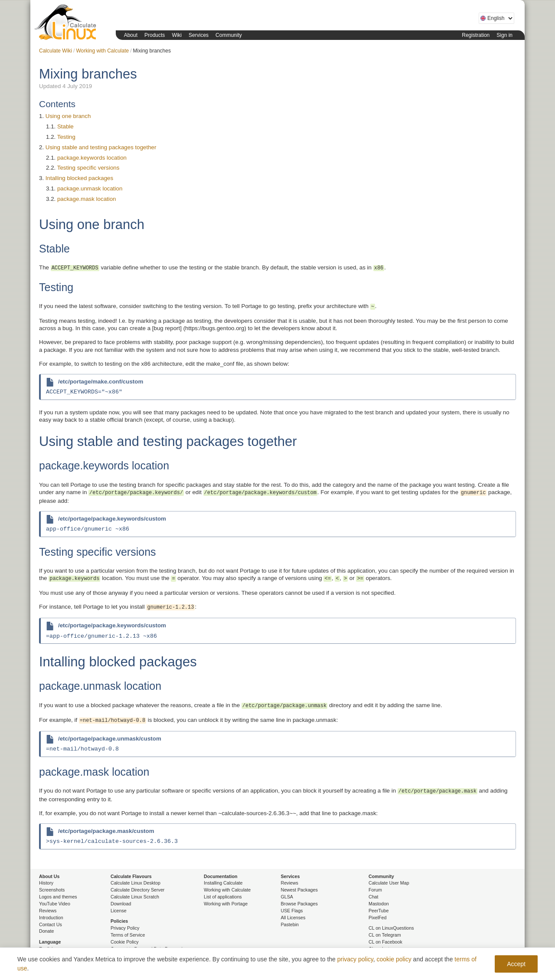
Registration (476, 35)
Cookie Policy (125, 942)
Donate (46, 931)
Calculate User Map (389, 883)
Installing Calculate (223, 883)
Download (121, 904)
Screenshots (52, 890)
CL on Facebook (385, 942)
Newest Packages (299, 890)
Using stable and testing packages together (101, 147)
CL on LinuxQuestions (391, 928)
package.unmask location (90, 188)
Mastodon (379, 904)
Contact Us (51, 924)
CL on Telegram (385, 935)
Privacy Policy (125, 928)
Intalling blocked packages (79, 178)
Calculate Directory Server (137, 890)
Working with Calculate (102, 51)
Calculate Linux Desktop (135, 883)
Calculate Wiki (55, 51)
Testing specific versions (88, 168)
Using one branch (68, 116)
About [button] (131, 35)
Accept (516, 964)
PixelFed (377, 918)
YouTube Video (55, 904)
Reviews (48, 911)
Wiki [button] (177, 35)
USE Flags (292, 911)
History (46, 883)
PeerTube (379, 911)
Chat (374, 897)
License (119, 911)
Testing (66, 137)
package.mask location (87, 199)
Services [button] (199, 35)
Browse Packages (299, 904)
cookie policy (394, 959)
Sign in (504, 35)
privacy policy (355, 959)
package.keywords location (92, 158)
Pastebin (290, 924)
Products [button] (155, 35)
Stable (65, 126)
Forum (375, 890)
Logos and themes (58, 897)
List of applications (223, 897)
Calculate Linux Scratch (135, 897)
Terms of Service (128, 935)
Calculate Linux (67, 24)
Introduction (51, 918)
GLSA (287, 897)
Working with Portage (226, 904)
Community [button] (229, 35)
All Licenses (293, 918)
